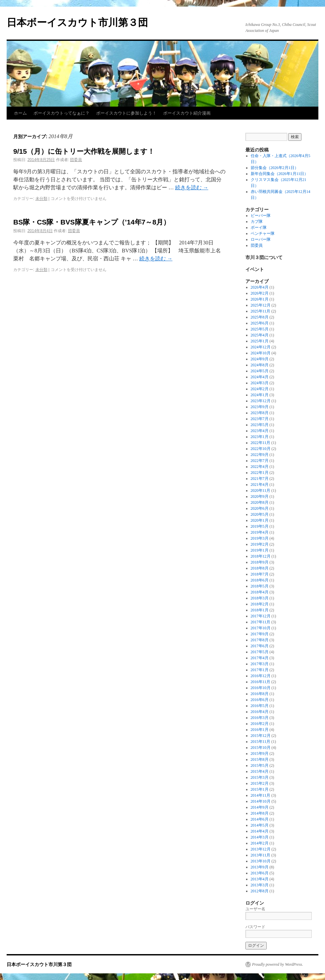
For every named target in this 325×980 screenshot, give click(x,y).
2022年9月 (260, 455)
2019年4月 (260, 532)
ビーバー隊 (261, 216)
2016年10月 (261, 688)
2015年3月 (260, 777)
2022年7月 (260, 461)
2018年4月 (260, 592)
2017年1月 (260, 670)
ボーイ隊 (259, 227)
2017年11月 (261, 622)
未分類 (41, 199)
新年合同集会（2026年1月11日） (280, 174)
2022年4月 (260, 467)
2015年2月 (260, 783)
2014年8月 (260, 813)
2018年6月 (260, 580)
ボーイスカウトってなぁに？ (62, 113)
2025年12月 (261, 305)
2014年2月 (260, 843)
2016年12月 (261, 676)
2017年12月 (261, 616)
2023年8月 (260, 413)
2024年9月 (260, 359)
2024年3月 (260, 383)
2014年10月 (261, 801)
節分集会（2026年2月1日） (275, 168)
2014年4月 (260, 831)
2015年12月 (261, 736)
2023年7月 (260, 419)
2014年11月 (261, 795)
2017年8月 (260, 640)
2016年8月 (260, 694)
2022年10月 (261, 449)
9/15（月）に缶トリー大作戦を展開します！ (84, 151)
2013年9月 (260, 867)
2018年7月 (260, 574)
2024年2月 (260, 389)
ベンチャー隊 (263, 233)
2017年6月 (260, 646)
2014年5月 (260, 825)
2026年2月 (260, 293)
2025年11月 (261, 311)
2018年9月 (260, 562)
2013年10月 (261, 861)
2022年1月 (260, 473)
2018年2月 (260, 604)
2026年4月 (260, 287)
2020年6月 (260, 508)
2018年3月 (260, 598)
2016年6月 (260, 700)
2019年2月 (260, 544)
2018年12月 (261, 556)
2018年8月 (260, 568)
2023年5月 (260, 425)
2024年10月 (261, 353)
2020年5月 (260, 514)
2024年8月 (260, 365)
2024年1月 (260, 395)
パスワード (255, 927)
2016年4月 (260, 712)
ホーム (20, 113)
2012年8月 (260, 891)
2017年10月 (261, 628)
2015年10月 (261, 748)
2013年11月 (261, 855)
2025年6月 (260, 323)
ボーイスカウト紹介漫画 (187, 113)
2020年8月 (260, 502)
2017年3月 (260, 664)
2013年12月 (261, 849)
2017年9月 (260, 634)
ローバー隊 (261, 239)
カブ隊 (257, 222)
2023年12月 (261, 401)
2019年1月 (260, 550)
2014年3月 (260, 837)
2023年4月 (260, 431)
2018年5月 (260, 586)
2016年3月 (260, 718)
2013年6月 (260, 873)
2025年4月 (260, 335)
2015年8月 (260, 759)
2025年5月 (260, 329)
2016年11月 (261, 682)
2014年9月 (260, 807)
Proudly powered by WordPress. (278, 964)
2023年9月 (260, 407)
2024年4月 (260, 377)
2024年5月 (260, 371)
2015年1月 (260, 789)
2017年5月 (260, 652)
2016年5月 (260, 706)
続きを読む (192, 187)
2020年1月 (260, 520)
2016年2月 (260, 724)
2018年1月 (260, 610)
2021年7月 (260, 479)
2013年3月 (260, 885)
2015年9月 (260, 754)
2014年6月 (260, 819)
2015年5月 (260, 765)
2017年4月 (260, 658)
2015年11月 (261, 742)
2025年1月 (260, 341)
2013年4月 (260, 879)
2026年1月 (260, 299)
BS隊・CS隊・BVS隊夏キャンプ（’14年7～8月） (92, 222)
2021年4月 (260, 485)
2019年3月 (260, 538)
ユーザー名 (255, 909)
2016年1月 (260, 730)
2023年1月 (260, 437)
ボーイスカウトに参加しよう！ (126, 113)
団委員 (76, 160)
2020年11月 (261, 490)
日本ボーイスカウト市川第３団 (77, 22)
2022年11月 (261, 443)
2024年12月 (261, 347)
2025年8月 (260, 317)
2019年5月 (260, 526)
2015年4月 (260, 771)
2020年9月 (260, 496)
